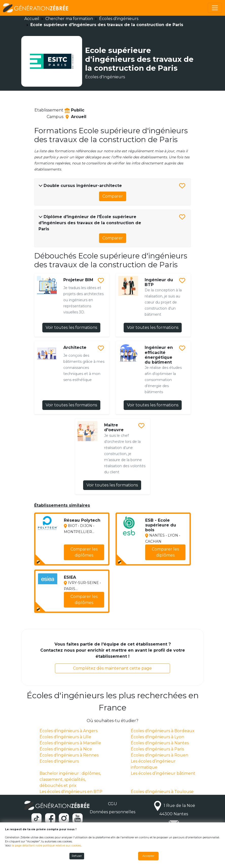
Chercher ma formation (69, 19)
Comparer (113, 196)
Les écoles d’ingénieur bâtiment (163, 773)
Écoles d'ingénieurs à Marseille (70, 743)
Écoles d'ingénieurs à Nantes (160, 743)
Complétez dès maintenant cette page (112, 668)
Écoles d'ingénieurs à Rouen (160, 755)
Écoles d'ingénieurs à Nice (66, 749)
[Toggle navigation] (215, 8)
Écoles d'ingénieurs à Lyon (157, 737)
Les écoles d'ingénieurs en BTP (71, 792)
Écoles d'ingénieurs (119, 19)
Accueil (32, 19)
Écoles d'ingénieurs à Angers (69, 731)
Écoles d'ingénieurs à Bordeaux (163, 731)
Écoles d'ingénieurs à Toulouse (162, 792)
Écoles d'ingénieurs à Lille (65, 737)
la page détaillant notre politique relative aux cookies (46, 846)
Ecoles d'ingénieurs (59, 761)
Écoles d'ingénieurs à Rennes (69, 755)
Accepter (148, 856)
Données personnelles (113, 812)
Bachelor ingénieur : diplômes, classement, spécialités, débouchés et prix (70, 779)
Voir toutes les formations (71, 327)
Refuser (77, 856)
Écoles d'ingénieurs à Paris (157, 749)
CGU (113, 804)
